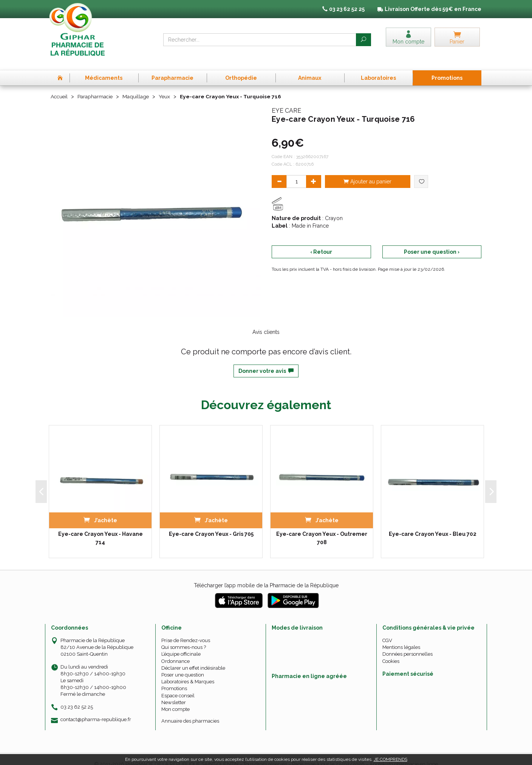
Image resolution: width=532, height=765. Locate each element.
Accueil (60, 86)
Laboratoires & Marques (188, 671)
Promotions (174, 678)
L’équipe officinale (181, 644)
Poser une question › (432, 241)
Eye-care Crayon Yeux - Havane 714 (101, 528)
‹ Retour (321, 241)
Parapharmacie (97, 86)
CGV (387, 630)
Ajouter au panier (367, 171)
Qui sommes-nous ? (184, 637)
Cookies (391, 651)
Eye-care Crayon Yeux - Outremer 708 (322, 528)
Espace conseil (178, 685)
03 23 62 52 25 (77, 696)
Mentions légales (401, 637)
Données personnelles (408, 644)
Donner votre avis (266, 361)
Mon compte (176, 699)
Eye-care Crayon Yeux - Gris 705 (211, 524)
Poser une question (183, 665)
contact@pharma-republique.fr (96, 709)
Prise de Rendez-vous (186, 630)
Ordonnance (176, 651)
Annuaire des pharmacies (190, 711)
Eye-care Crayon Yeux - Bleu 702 (433, 524)
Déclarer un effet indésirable (193, 657)
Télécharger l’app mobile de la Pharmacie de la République (266, 575)
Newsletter (174, 692)
